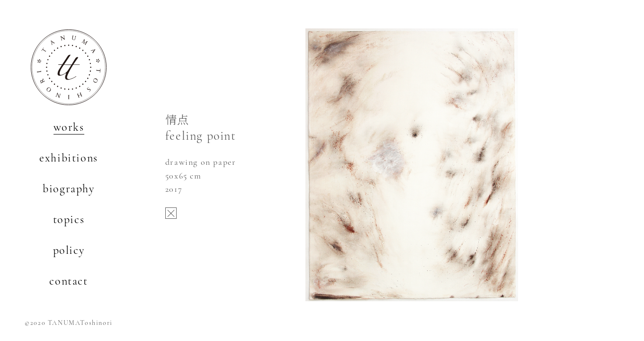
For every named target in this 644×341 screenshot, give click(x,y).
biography (68, 189)
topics (69, 220)
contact (68, 281)
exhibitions (69, 158)
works (69, 127)
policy (69, 250)
